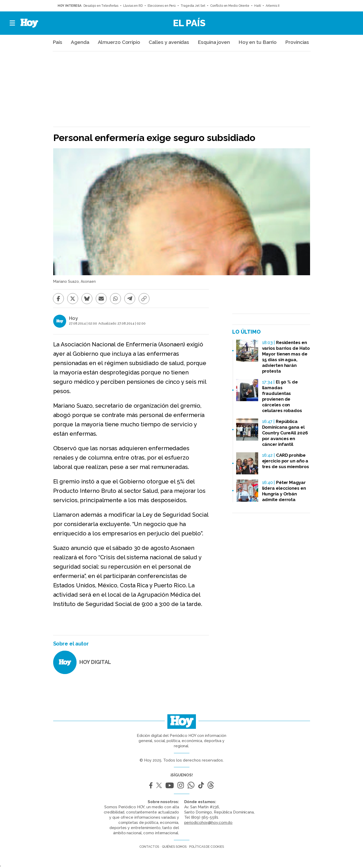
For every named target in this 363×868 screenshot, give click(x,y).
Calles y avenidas (169, 42)
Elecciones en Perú (162, 6)
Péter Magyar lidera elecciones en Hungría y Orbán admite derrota (284, 491)
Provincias (297, 42)
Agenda (80, 42)
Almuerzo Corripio (119, 42)
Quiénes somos (174, 847)
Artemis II (272, 6)
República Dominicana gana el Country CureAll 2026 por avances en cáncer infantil (285, 433)
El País (189, 23)
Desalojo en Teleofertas (101, 6)
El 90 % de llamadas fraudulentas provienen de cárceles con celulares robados (282, 396)
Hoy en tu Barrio (258, 42)
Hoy (73, 318)
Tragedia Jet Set (193, 6)
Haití (258, 6)
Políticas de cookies (206, 847)
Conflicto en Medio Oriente (230, 6)
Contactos (149, 847)
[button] (13, 23)
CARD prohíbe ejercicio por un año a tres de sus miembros (286, 461)
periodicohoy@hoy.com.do (208, 823)
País (58, 42)
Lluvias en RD (133, 6)
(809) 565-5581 (205, 817)
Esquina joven (214, 42)
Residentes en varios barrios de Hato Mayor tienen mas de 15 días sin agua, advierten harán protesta (286, 357)
